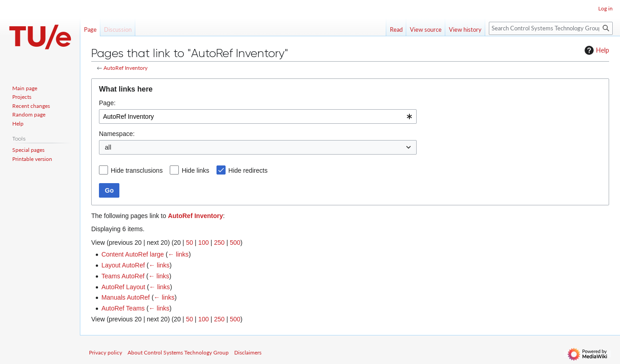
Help (596, 50)
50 (190, 243)
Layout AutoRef (123, 265)
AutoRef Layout (123, 287)
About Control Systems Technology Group (178, 352)
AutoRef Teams (123, 308)
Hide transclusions (137, 170)
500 (235, 243)
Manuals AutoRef (125, 297)
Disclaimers (248, 352)
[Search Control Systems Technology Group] (551, 28)
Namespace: (117, 134)
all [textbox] (108, 147)
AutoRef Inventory (125, 68)
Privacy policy (106, 352)
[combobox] (258, 116)
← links (178, 254)
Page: (107, 103)
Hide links (195, 170)
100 (204, 243)
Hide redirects (248, 170)
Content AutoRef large (133, 254)
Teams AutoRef (123, 276)
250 (219, 243)
